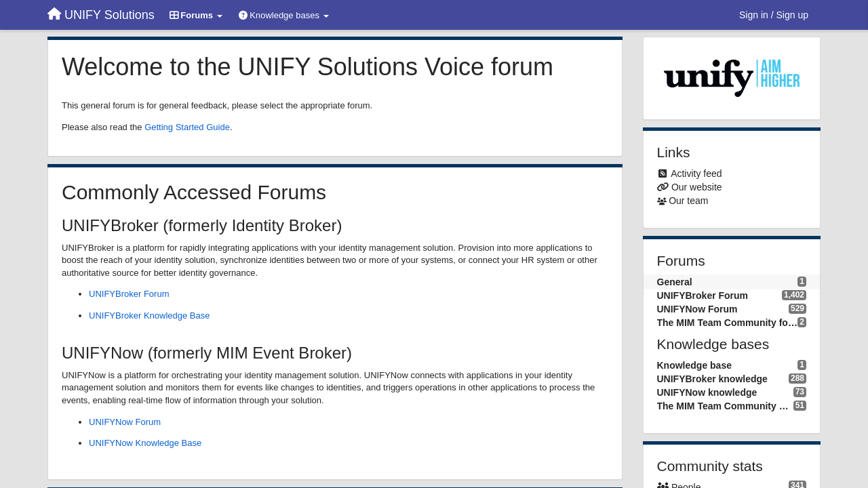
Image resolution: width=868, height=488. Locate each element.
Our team (688, 201)
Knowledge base (694, 365)
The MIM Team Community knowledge (725, 406)
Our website (697, 187)
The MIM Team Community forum (728, 323)
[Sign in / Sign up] (774, 15)
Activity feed (696, 174)
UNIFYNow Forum (125, 422)
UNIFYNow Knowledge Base (145, 443)
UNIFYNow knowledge (707, 392)
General (675, 282)
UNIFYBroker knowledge (712, 379)
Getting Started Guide (187, 127)
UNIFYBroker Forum (129, 294)
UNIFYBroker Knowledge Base (149, 316)
